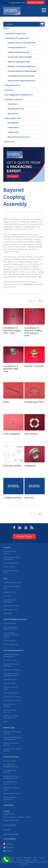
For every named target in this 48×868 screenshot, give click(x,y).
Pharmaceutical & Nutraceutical (9, 798)
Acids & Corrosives (10, 761)
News (12, 858)
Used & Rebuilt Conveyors (12, 697)
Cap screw (29, 497)
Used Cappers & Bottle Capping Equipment (11, 675)
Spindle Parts (13, 113)
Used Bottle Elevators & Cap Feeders (11, 665)
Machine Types (9, 728)
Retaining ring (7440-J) (34, 402)
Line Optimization (9, 623)
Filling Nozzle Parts (12, 85)
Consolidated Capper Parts (15, 33)
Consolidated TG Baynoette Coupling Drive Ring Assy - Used (33, 332)
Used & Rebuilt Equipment (13, 650)
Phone (11, 820)
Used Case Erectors (10, 679)
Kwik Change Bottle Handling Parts (19, 95)
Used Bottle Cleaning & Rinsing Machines (11, 655)
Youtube (9, 844)
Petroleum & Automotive (12, 793)
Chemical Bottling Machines (9, 771)
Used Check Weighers (11, 693)
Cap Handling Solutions (11, 563)
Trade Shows (8, 805)
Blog (35, 858)
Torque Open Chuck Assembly (20, 57)
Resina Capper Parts (13, 118)
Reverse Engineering (10, 644)
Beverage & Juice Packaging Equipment (11, 766)
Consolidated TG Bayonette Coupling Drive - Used (12, 330)
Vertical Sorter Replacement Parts (22, 81)
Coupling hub (30, 466)
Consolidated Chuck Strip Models (21, 76)
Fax (10, 825)
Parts (6, 28)
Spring (6, 402)
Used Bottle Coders (10, 660)
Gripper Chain (13, 132)
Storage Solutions (9, 567)
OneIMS (25, 864)
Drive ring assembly (12, 466)
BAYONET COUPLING (34, 366)
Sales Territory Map (11, 834)
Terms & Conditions (23, 860)
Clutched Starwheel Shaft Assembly (22, 71)
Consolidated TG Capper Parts (17, 38)
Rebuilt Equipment (10, 641)
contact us (28, 284)
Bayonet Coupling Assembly (19, 62)
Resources (28, 858)
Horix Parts (9, 90)
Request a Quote (36, 2)
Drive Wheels (13, 123)
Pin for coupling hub (12, 434)
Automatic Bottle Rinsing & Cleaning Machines (12, 738)
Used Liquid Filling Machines (10, 711)
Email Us (7, 830)
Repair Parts (9, 142)
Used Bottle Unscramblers (12, 670)
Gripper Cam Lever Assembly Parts (22, 43)
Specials (19, 858)
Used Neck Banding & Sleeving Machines (11, 717)
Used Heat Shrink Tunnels (12, 700)
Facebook (10, 847)
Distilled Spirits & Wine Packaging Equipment (11, 777)
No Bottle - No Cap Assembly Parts (21, 66)
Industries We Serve (11, 757)
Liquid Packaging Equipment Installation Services (11, 635)
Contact (42, 858)
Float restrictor (31, 434)
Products (7, 547)
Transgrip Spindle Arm (17, 47)
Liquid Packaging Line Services (15, 619)
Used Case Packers (10, 683)
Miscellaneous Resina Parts (19, 137)
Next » (41, 301)
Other (5, 722)
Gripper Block (13, 127)
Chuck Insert (13, 104)
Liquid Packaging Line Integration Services (11, 628)
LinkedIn (9, 851)
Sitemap (35, 860)
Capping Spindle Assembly (18, 52)
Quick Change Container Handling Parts (12, 558)
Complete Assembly (12, 497)
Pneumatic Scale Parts (14, 99)
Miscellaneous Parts (16, 109)
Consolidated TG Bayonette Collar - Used (11, 369)
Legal (12, 860)
